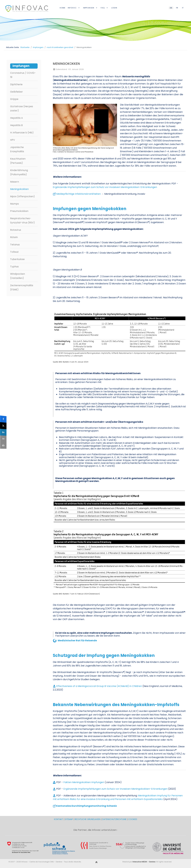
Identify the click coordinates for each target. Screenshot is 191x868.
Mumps (14, 204)
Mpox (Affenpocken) (22, 196)
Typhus (14, 267)
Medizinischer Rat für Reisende (77, 640)
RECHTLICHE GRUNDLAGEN (88, 819)
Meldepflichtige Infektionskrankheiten (78, 194)
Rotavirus (16, 230)
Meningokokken (19, 189)
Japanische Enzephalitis (17, 149)
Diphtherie (16, 84)
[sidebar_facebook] (3, 419)
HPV (13, 140)
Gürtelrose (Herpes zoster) (22, 108)
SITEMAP (69, 819)
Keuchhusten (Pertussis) (18, 161)
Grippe (14, 99)
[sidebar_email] (3, 439)
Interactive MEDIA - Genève (144, 862)
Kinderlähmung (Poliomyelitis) (19, 172)
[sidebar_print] (3, 445)
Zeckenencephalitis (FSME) (22, 287)
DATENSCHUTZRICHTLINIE (114, 819)
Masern (15, 182)
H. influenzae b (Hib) (22, 133)
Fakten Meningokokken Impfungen (84, 782)
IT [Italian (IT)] (183, 8)
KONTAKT (59, 819)
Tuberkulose (17, 259)
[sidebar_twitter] (3, 426)
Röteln (14, 237)
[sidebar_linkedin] (3, 432)
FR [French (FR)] (177, 8)
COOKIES (133, 819)
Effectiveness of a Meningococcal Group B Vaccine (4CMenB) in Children (99, 686)
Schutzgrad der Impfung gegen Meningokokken (104, 655)
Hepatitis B (16, 125)
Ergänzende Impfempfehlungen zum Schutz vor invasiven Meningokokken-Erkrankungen (105, 187)
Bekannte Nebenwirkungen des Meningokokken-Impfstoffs (116, 705)
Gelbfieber (16, 92)
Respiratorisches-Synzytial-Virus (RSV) (22, 220)
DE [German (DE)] (171, 8)
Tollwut (14, 252)
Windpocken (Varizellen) (18, 276)
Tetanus (15, 245)
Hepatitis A (16, 118)
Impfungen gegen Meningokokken (90, 209)
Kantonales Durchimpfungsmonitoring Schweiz (86, 806)
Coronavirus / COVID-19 (23, 75)
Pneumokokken (19, 211)
